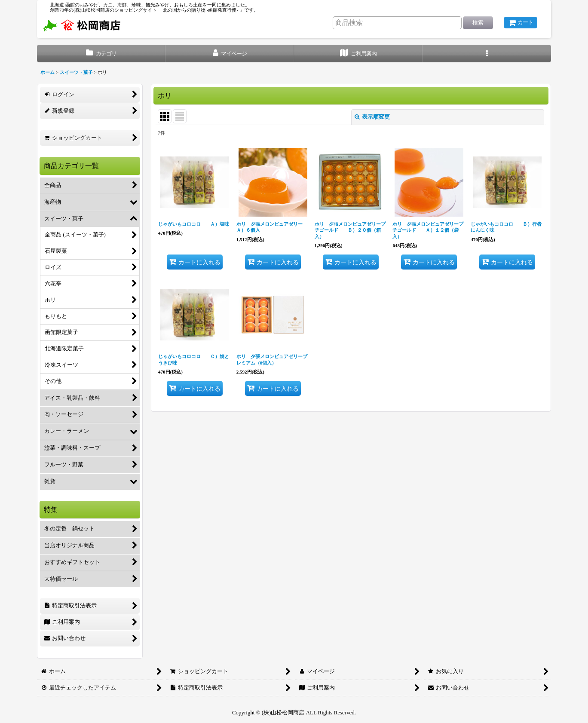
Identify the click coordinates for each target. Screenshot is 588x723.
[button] (487, 54)
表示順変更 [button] (372, 117)
